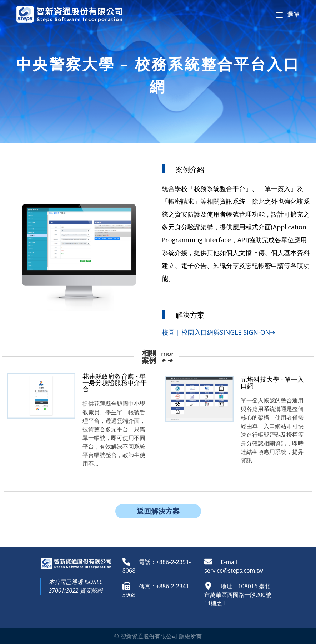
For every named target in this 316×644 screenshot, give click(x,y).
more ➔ (167, 357)
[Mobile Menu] (288, 14)
